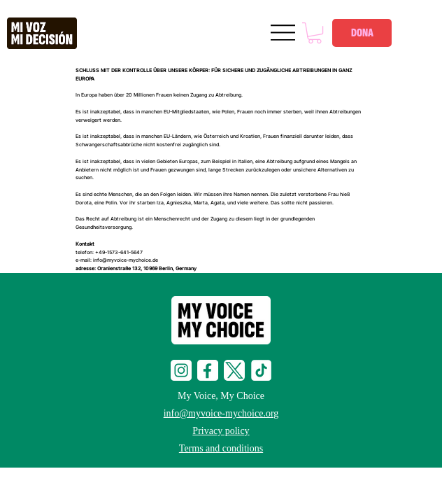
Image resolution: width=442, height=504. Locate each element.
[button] (315, 33)
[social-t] (234, 370)
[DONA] (362, 33)
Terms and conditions (221, 448)
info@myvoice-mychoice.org (221, 413)
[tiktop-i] (261, 370)
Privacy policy (221, 431)
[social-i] (181, 370)
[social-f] (208, 370)
